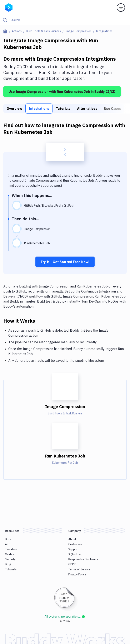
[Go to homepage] (9, 7)
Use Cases (112, 109)
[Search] (68, 20)
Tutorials (63, 109)
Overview (14, 109)
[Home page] (6, 31)
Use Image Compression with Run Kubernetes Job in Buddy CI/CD (62, 92)
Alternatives (87, 109)
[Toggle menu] (121, 8)
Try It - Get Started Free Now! (65, 262)
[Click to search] (65, 20)
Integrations (39, 109)
